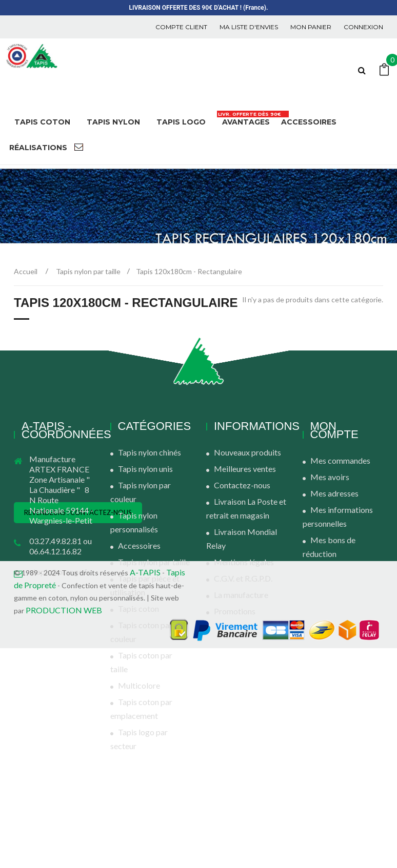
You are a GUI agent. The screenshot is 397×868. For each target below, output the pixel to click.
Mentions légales (244, 562)
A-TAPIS (145, 792)
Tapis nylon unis (145, 469)
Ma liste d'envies (249, 27)
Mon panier (311, 27)
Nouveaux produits (247, 452)
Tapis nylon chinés (150, 452)
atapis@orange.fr (60, 572)
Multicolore (139, 685)
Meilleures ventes (245, 469)
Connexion (363, 27)
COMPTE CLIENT (181, 27)
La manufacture (241, 595)
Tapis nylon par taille (154, 562)
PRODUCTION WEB (64, 830)
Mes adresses (334, 493)
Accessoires (139, 545)
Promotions (235, 611)
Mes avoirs (330, 477)
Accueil (26, 271)
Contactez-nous (242, 485)
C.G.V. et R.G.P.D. (243, 578)
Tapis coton (138, 608)
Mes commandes (340, 460)
